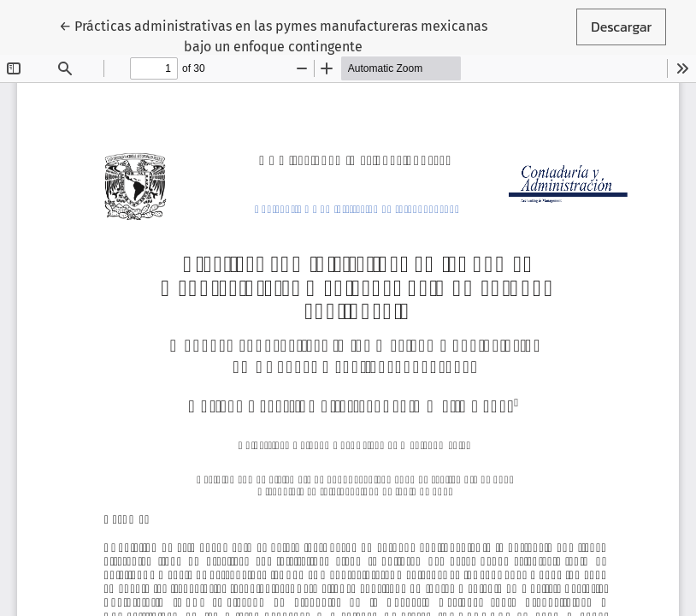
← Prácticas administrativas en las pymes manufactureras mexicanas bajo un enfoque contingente (273, 35)
